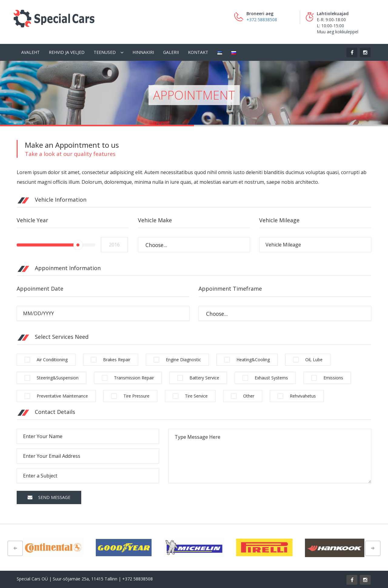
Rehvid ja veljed (67, 52)
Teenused (105, 52)
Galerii (171, 52)
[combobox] (194, 245)
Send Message (49, 497)
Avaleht (30, 52)
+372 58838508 (262, 20)
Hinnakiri (143, 52)
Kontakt (198, 52)
